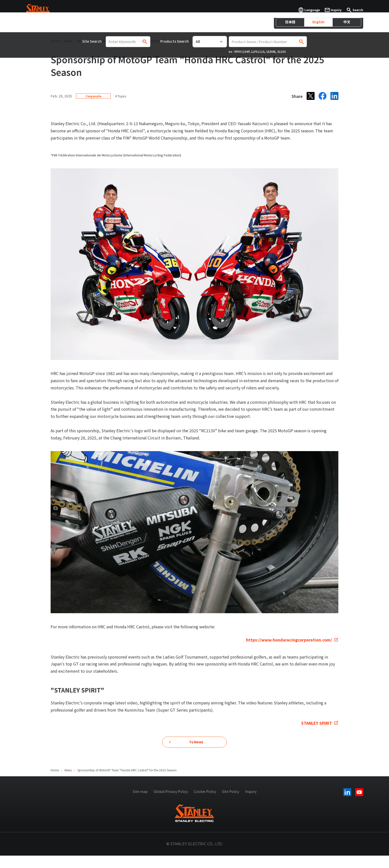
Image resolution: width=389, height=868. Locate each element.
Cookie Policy (205, 804)
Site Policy (231, 804)
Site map (140, 804)
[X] (311, 96)
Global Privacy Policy (171, 804)
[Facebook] (323, 96)
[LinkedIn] (334, 96)
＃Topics (120, 96)
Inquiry (251, 804)
